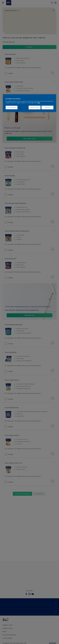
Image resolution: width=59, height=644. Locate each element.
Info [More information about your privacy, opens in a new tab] (39, 103)
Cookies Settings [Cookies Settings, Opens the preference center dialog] (12, 107)
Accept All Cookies (35, 107)
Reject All (47, 107)
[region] (29, 103)
